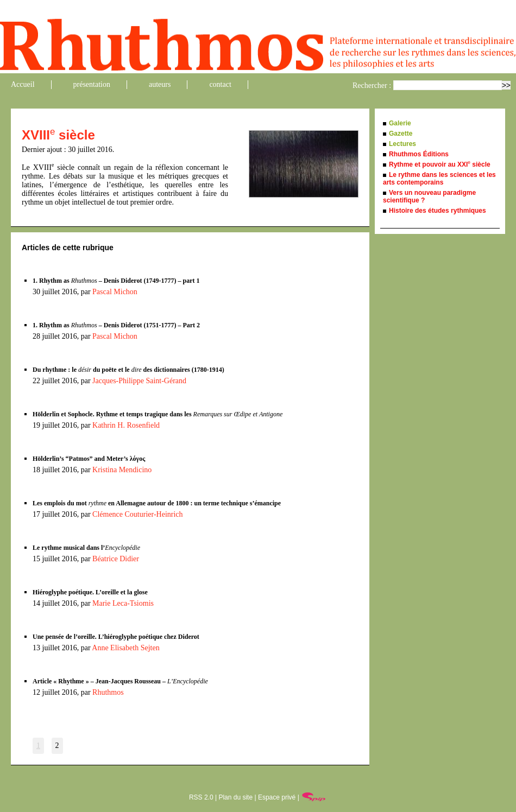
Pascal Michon (115, 292)
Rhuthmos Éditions (419, 154)
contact (220, 84)
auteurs (160, 84)
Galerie (400, 123)
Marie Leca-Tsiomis (123, 603)
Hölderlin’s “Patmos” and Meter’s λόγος (89, 459)
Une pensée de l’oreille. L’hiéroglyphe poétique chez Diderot (116, 637)
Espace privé (277, 797)
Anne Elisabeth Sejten (125, 648)
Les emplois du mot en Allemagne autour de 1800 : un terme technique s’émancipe (157, 503)
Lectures (402, 144)
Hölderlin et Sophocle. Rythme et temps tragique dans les (158, 414)
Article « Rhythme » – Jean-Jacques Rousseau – (120, 681)
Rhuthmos (108, 692)
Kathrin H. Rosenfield (126, 425)
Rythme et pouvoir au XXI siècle (440, 164)
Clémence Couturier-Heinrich (138, 514)
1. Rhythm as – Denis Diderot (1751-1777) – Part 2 (116, 325)
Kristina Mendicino (122, 470)
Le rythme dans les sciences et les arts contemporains (439, 179)
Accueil (23, 84)
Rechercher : (372, 85)
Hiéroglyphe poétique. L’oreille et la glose (90, 592)
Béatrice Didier (116, 559)
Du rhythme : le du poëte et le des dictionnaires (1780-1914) (128, 370)
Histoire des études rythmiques (438, 211)
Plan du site (235, 797)
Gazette (401, 134)
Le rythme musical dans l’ (86, 548)
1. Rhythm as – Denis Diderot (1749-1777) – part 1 (116, 281)
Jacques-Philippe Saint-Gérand (139, 381)
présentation (92, 84)
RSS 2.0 (201, 797)
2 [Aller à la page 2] (57, 746)
